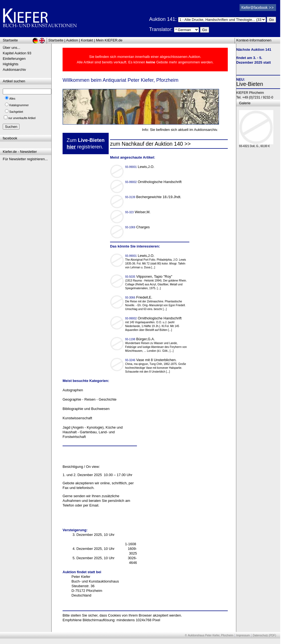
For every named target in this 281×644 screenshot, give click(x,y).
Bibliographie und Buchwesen (86, 409)
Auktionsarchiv (14, 70)
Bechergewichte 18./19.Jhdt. (154, 197)
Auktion (72, 40)
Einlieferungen (14, 59)
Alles (12, 99)
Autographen (73, 390)
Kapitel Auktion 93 (17, 53)
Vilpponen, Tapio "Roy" (149, 276)
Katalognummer (19, 105)
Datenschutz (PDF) (264, 635)
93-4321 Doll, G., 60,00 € (256, 145)
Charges (138, 227)
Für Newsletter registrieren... (25, 159)
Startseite (56, 40)
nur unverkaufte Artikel (22, 118)
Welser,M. (138, 212)
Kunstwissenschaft (77, 418)
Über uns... (12, 48)
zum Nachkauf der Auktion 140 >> (150, 144)
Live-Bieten (250, 84)
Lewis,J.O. (140, 167)
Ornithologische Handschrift (154, 182)
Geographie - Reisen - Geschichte (90, 399)
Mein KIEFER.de (109, 40)
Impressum (243, 635)
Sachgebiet (16, 112)
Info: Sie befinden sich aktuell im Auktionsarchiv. (180, 130)
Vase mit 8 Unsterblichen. (151, 360)
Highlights (11, 64)
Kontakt (87, 40)
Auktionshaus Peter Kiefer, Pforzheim (211, 635)
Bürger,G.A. (140, 339)
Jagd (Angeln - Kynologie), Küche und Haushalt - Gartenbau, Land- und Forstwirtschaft (93, 432)
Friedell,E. (139, 297)
